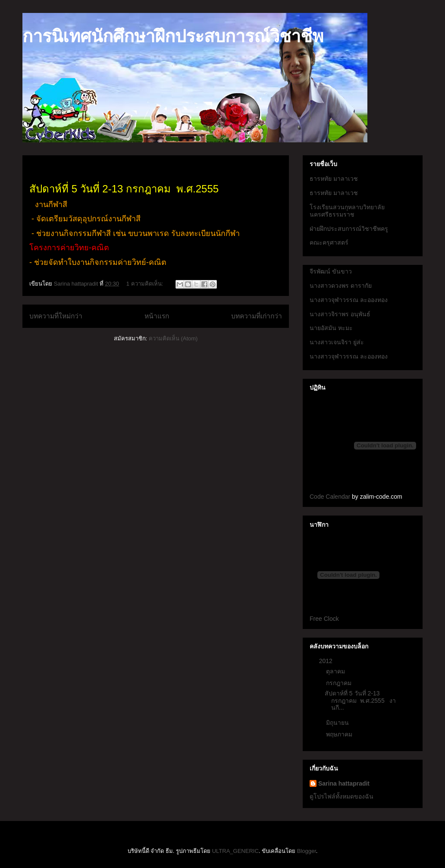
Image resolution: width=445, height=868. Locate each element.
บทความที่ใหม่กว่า (56, 316)
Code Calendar (330, 497)
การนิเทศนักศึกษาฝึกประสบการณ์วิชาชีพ (173, 36)
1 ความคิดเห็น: (146, 284)
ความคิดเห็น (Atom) (173, 338)
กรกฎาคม (340, 683)
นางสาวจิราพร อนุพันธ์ (340, 314)
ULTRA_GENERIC (235, 851)
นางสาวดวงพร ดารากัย (341, 286)
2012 (327, 661)
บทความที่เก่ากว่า (257, 316)
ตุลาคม (336, 671)
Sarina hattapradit (344, 783)
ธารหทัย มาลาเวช (334, 179)
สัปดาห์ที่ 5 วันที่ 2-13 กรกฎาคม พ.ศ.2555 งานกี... (360, 701)
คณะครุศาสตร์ (329, 242)
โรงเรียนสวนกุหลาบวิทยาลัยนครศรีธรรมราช (347, 211)
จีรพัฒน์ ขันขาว (331, 271)
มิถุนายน (338, 723)
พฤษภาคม (340, 734)
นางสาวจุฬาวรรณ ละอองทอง (349, 300)
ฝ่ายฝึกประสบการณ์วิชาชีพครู (349, 229)
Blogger (307, 851)
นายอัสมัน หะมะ (331, 328)
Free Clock (324, 619)
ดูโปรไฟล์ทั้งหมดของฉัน (342, 796)
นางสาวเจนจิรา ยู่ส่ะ (337, 342)
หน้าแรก (157, 316)
